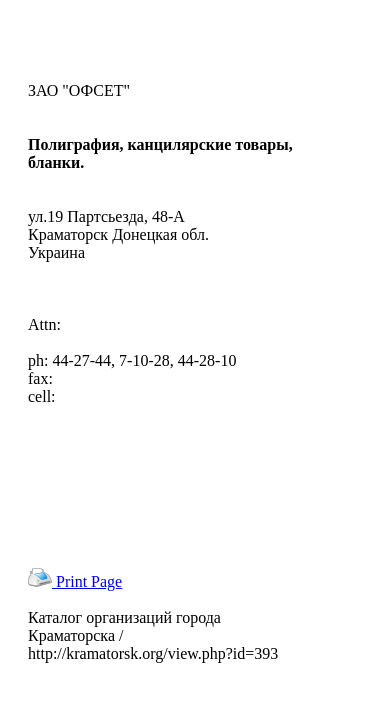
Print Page (75, 581)
